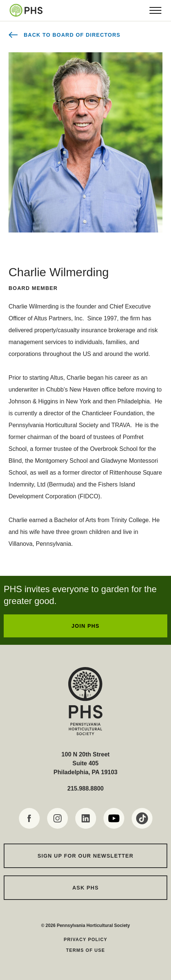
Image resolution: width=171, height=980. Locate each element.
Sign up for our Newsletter (85, 856)
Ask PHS (85, 888)
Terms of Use (85, 950)
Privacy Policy (86, 940)
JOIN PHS (85, 626)
